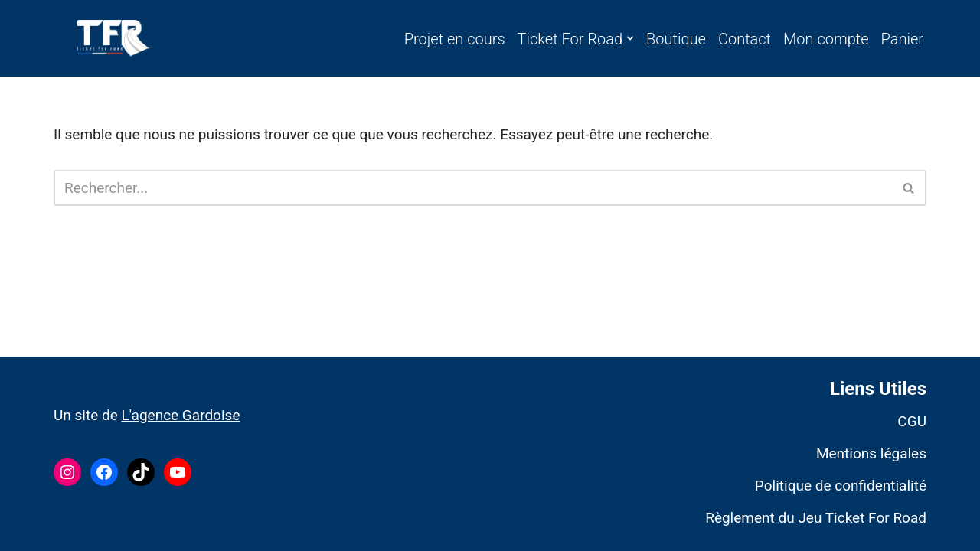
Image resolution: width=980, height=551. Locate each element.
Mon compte (826, 39)
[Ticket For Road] (113, 38)
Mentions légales (871, 453)
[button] (630, 38)
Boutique (676, 39)
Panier (902, 39)
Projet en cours (455, 39)
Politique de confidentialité (841, 486)
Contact (745, 39)
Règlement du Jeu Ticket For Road (816, 518)
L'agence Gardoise (180, 415)
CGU (912, 421)
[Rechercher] (473, 188)
